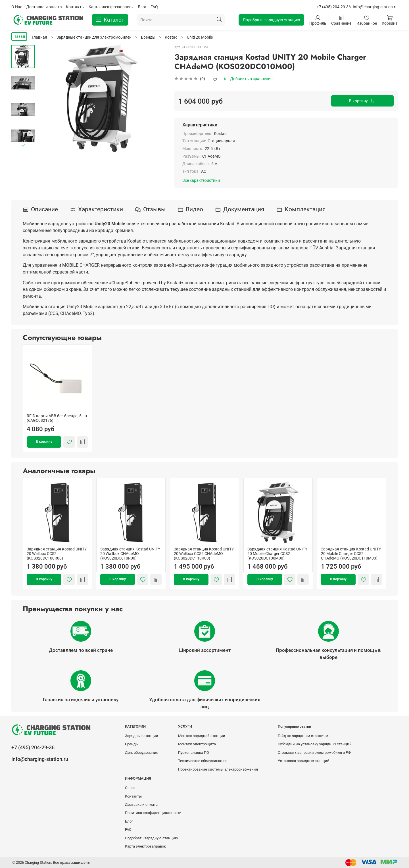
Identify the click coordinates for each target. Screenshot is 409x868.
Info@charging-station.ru (375, 7)
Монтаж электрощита (197, 744)
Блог (142, 7)
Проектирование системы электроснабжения (218, 769)
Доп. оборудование (142, 753)
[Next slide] (23, 145)
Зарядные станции (142, 736)
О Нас (17, 7)
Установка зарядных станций (304, 761)
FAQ (154, 7)
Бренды (132, 744)
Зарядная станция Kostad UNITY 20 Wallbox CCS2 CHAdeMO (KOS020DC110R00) (204, 554)
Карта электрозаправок (111, 7)
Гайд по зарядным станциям (303, 736)
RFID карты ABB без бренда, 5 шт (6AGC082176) (57, 418)
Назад (19, 36)
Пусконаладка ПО (194, 753)
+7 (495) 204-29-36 (334, 7)
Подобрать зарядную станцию (271, 20)
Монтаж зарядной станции (202, 736)
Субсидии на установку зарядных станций (315, 744)
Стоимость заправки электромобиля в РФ (314, 753)
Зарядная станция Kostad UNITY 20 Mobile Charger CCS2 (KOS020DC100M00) (277, 554)
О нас (130, 788)
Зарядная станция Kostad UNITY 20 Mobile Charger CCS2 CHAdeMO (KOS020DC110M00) (351, 554)
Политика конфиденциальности (153, 813)
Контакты (75, 7)
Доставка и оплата (44, 7)
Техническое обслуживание (202, 761)
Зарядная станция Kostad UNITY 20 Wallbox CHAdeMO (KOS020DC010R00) (130, 554)
